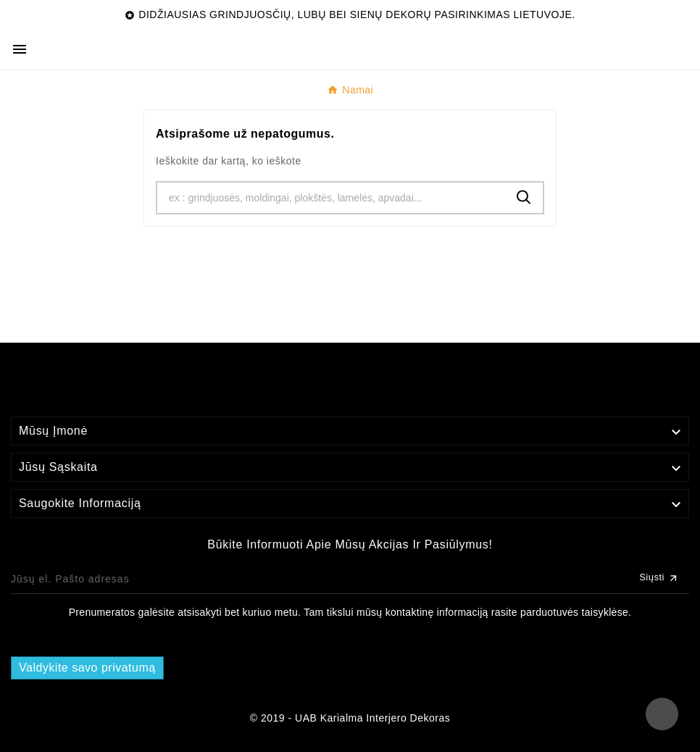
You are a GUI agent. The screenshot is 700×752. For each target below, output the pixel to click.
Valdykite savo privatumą (87, 668)
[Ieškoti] (331, 198)
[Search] (524, 197)
